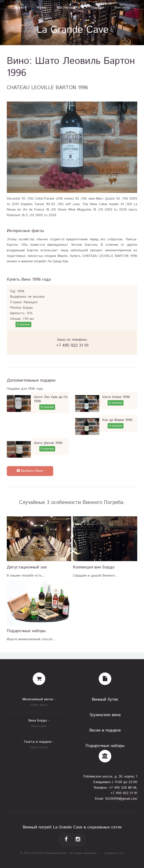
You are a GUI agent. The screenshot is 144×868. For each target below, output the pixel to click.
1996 (21, 291)
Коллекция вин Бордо (94, 567)
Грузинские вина (105, 715)
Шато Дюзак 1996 (48, 443)
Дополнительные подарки (31, 380)
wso (121, 853)
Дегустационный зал (27, 567)
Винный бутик (105, 699)
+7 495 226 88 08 (123, 788)
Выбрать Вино (30, 471)
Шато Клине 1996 (116, 397)
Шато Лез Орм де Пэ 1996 (51, 399)
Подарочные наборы (26, 631)
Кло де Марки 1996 (117, 420)
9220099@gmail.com (121, 799)
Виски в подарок (105, 730)
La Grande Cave (73, 30)
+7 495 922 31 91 (124, 793)
